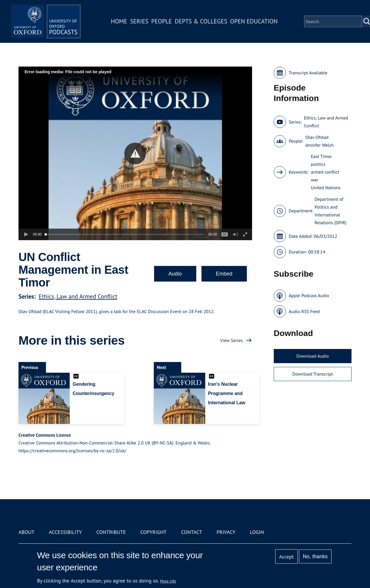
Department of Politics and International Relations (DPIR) (330, 211)
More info (168, 581)
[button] (135, 154)
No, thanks (315, 556)
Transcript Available (308, 73)
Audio (175, 274)
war (315, 180)
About (26, 532)
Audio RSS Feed (304, 311)
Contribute (111, 532)
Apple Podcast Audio (309, 295)
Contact (192, 532)
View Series (232, 340)
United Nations (326, 188)
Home (119, 21)
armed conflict (325, 172)
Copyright (153, 532)
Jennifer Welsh (320, 145)
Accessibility (65, 532)
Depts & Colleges (201, 21)
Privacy (226, 532)
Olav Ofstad (317, 137)
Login (257, 532)
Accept (286, 557)
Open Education (254, 21)
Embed (224, 274)
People (161, 21)
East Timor (322, 156)
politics (318, 164)
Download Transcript (312, 374)
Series (139, 21)
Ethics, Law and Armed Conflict (78, 296)
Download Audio (312, 356)
